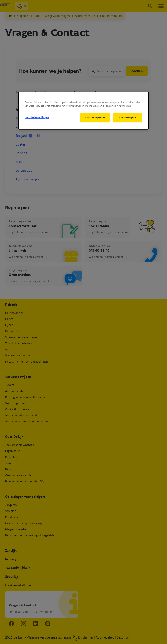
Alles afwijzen (128, 118)
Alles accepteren (95, 118)
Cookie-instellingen (37, 117)
